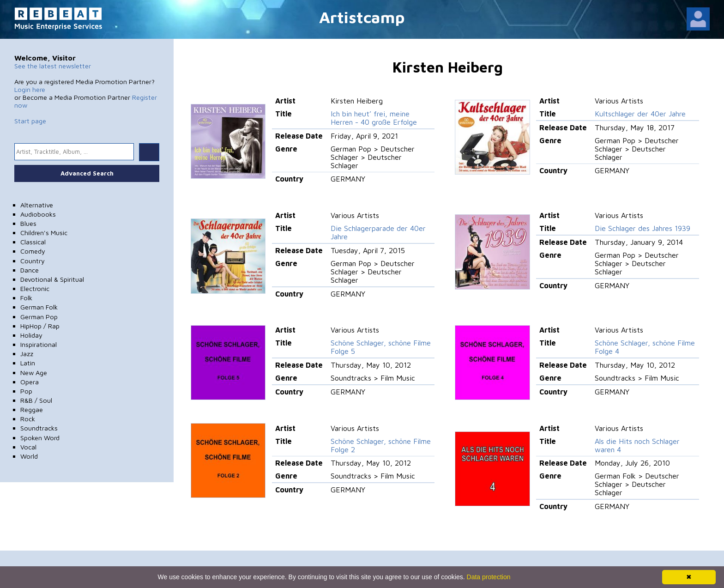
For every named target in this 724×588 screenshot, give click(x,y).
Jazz (27, 354)
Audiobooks (38, 214)
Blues (28, 223)
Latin (28, 363)
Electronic (35, 288)
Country (33, 261)
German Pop (39, 317)
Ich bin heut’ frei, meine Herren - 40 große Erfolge (374, 118)
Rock (28, 419)
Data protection (489, 577)
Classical (33, 242)
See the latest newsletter (53, 66)
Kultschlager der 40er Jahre (640, 114)
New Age (34, 373)
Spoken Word (40, 438)
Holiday (31, 335)
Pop (26, 391)
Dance (30, 270)
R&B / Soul (36, 400)
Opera (30, 382)
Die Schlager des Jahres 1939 (643, 228)
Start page (30, 121)
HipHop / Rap (40, 326)
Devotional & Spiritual (52, 279)
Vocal (28, 447)
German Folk (39, 307)
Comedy (33, 251)
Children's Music (44, 233)
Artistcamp (362, 17)
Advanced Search (87, 173)
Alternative (37, 205)
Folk (26, 298)
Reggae (32, 409)
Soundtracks (39, 428)
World (29, 456)
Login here (30, 89)
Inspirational (39, 344)
